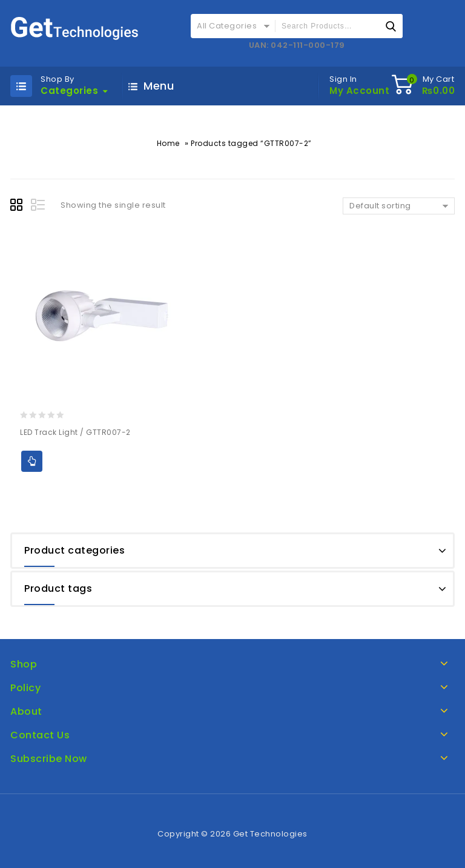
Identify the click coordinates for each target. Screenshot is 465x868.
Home (168, 143)
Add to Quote (32, 461)
